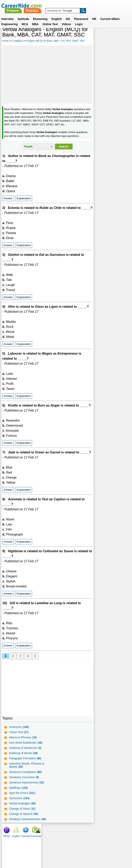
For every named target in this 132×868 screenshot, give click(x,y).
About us (29, 849)
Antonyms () (19, 746)
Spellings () (18, 806)
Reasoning (40, 19)
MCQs (96, 36)
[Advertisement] (46, 74)
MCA (25, 24)
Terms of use (64, 849)
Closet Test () (19, 751)
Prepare (58, 6)
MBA (35, 24)
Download (125, 36)
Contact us (46, 849)
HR (94, 19)
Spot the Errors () (22, 812)
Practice (77, 6)
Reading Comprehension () (28, 838)
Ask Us (81, 849)
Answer (8, 202)
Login (79, 24)
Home (5, 41)
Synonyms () (19, 817)
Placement (81, 19)
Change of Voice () (22, 827)
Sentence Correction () (24, 796)
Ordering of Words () (23, 772)
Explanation (24, 202)
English (57, 19)
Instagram (110, 849)
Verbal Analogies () (22, 822)
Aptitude (23, 19)
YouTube (95, 849)
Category (18, 41)
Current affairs (110, 19)
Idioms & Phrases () (23, 756)
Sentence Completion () (25, 791)
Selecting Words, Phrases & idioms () (27, 784)
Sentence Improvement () (27, 801)
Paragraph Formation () (25, 777)
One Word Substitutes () (26, 761)
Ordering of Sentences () (25, 767)
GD (68, 19)
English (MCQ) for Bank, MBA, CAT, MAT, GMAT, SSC (56, 41)
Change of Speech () (24, 833)
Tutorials (114, 36)
